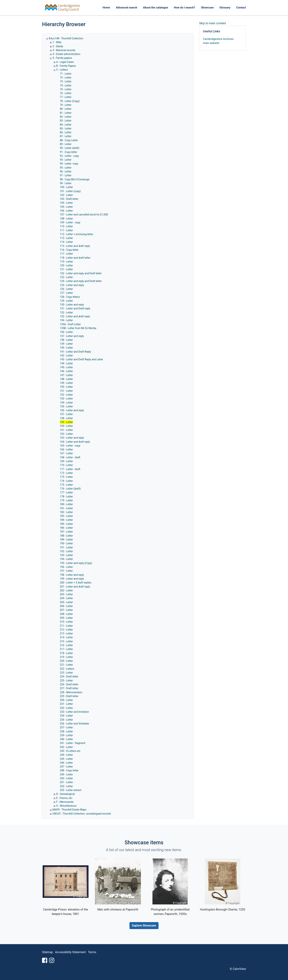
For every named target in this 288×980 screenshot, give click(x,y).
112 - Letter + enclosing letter (76, 234)
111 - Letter (66, 230)
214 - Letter (66, 637)
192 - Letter (66, 551)
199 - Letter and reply (72, 579)
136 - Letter (66, 332)
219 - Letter (66, 657)
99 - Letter (66, 183)
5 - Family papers (62, 58)
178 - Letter (66, 497)
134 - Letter (66, 320)
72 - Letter (66, 78)
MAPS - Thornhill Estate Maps (70, 810)
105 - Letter (66, 207)
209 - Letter (66, 618)
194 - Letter (66, 559)
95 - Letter (66, 168)
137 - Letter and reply (72, 336)
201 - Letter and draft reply (75, 587)
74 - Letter (66, 85)
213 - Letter (66, 633)
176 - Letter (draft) (70, 489)
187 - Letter (66, 532)
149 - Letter (66, 383)
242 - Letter (66, 747)
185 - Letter (66, 524)
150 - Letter (66, 387)
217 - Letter (66, 649)
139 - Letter (66, 344)
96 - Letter (66, 172)
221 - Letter (66, 665)
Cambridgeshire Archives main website (218, 41)
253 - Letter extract (71, 790)
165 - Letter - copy (70, 446)
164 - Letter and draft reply (75, 442)
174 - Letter (66, 481)
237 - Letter (66, 727)
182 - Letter (66, 512)
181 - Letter (66, 508)
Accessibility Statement (70, 952)
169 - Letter (66, 461)
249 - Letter (66, 774)
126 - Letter (66, 289)
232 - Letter (66, 708)
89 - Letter (66, 144)
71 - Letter (66, 74)
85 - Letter (66, 128)
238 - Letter (66, 731)
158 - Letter (66, 418)
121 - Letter (66, 269)
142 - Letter (66, 356)
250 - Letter (66, 778)
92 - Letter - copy (69, 156)
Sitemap (47, 952)
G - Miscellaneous (66, 806)
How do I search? (184, 8)
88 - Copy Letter (69, 140)
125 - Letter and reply (72, 285)
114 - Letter (66, 242)
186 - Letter (66, 528)
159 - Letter (66, 422)
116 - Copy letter (69, 250)
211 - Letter (66, 626)
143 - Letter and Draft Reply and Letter (82, 359)
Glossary (225, 8)
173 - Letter (66, 477)
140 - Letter (66, 348)
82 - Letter (66, 117)
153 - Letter (66, 399)
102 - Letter (66, 195)
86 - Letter (66, 132)
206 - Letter (66, 606)
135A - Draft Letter (70, 324)
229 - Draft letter (69, 696)
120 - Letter (66, 265)
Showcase (207, 8)
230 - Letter (66, 700)
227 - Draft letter (69, 688)
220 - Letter (66, 661)
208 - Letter (66, 614)
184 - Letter (66, 520)
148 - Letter (66, 379)
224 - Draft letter (69, 676)
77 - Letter (66, 97)
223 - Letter (66, 673)
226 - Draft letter (69, 684)
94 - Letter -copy (69, 164)
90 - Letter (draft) (70, 148)
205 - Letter (66, 602)
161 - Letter (66, 430)
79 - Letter (66, 105)
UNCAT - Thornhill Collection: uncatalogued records (82, 814)
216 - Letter (66, 645)
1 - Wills (57, 42)
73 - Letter (66, 81)
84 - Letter (66, 125)
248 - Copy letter (69, 770)
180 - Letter (66, 504)
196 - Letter (66, 567)
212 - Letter (66, 630)
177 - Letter (66, 492)
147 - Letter (66, 375)
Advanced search (127, 8)
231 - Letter (66, 704)
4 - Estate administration (66, 54)
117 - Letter (66, 254)
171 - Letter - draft (70, 469)
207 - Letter (66, 610)
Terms (92, 952)
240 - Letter (66, 739)
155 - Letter (66, 406)
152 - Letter (66, 395)
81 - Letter (66, 113)
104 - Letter (66, 203)
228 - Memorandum (71, 692)
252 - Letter (66, 786)
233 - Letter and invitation (74, 712)
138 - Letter (66, 340)
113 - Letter (66, 238)
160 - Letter (66, 426)
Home (106, 8)
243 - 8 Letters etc (70, 751)
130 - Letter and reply (72, 305)
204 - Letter (66, 598)
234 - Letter (66, 716)
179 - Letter (66, 500)
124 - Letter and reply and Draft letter (81, 281)
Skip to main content (213, 23)
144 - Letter (66, 363)
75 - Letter (66, 89)
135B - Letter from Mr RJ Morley (78, 328)
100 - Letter (66, 187)
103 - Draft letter (69, 199)
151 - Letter (66, 391)
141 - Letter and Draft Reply (75, 352)
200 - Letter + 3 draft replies (76, 583)
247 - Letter (66, 767)
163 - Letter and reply (72, 438)
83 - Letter (66, 121)
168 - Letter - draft (70, 457)
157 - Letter (66, 414)
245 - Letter (66, 759)
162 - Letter (66, 434)
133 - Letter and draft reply (75, 316)
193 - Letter (66, 555)
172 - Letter (66, 473)
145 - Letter (66, 367)
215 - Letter (66, 641)
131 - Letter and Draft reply (75, 308)
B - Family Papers (66, 66)
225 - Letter (66, 681)
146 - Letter (66, 371)
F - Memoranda (65, 802)
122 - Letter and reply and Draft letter (81, 273)
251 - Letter (66, 782)
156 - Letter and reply (72, 410)
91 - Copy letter (69, 152)
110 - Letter (66, 226)
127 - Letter (66, 293)
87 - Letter (66, 136)
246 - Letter (66, 763)
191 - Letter (66, 547)
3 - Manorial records (64, 50)
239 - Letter (66, 735)
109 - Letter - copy (70, 222)
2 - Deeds (58, 46)
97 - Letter (66, 175)
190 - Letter (66, 543)
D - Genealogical (65, 794)
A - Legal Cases (65, 62)
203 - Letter (66, 594)
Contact (241, 8)
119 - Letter (66, 262)
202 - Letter (66, 590)
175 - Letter (66, 485)
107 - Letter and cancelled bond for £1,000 (84, 215)
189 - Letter (66, 540)
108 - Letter (66, 219)
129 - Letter (66, 301)
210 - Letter (66, 622)
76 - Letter (66, 93)
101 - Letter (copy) (70, 191)
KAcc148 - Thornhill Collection (66, 38)
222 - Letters (67, 669)
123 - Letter (66, 277)
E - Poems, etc (64, 798)
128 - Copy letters (70, 297)
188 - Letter (66, 536)
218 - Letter (66, 653)
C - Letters (62, 70)
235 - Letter (66, 720)
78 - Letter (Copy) (70, 101)
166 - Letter (66, 449)
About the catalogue (156, 8)
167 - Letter (66, 453)
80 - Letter (66, 109)
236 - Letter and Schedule (74, 724)
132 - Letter (66, 313)
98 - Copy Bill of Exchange (75, 179)
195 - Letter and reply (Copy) (76, 563)
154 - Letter (66, 403)
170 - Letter (66, 465)
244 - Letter (66, 755)
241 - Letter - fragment (73, 743)
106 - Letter (66, 211)
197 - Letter (66, 571)
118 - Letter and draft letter (75, 258)
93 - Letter (66, 160)
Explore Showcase (144, 925)
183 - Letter (66, 516)
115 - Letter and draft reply (75, 246)
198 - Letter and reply (72, 575)
